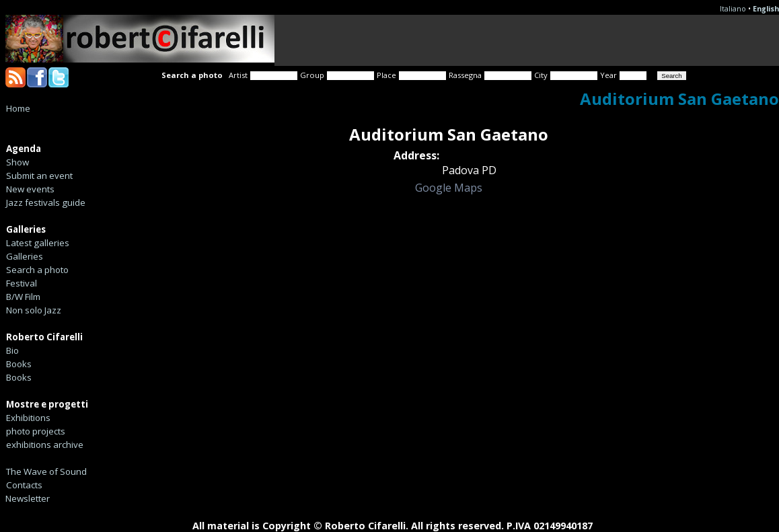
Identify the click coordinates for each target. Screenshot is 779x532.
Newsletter (28, 498)
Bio (12, 350)
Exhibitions (28, 418)
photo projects (36, 431)
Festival (22, 283)
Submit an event (39, 176)
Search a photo (37, 270)
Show (17, 162)
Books (19, 364)
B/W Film (23, 297)
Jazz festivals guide (46, 202)
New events (30, 189)
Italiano (733, 9)
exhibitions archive (45, 445)
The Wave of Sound (46, 471)
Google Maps (449, 188)
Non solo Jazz (34, 310)
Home (18, 108)
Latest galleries (38, 243)
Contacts (24, 485)
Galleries (25, 256)
